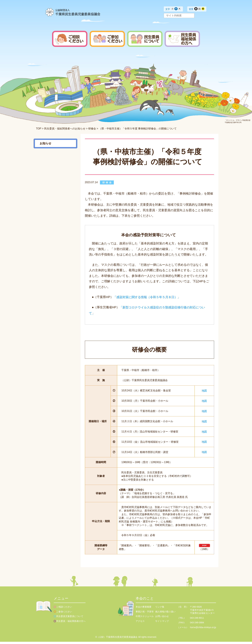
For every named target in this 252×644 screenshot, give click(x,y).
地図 (204, 390)
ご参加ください (64, 614)
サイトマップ (162, 623)
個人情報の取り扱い (165, 614)
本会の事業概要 (144, 609)
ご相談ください (64, 609)
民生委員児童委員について (70, 618)
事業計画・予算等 (145, 614)
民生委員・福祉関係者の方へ (71, 623)
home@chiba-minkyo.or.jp (203, 630)
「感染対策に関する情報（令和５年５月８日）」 (147, 297)
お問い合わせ (162, 618)
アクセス (140, 623)
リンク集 (160, 609)
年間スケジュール (145, 618)
